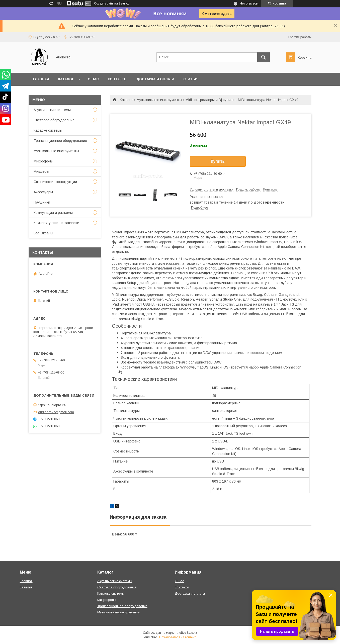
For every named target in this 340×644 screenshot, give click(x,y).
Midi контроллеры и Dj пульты (210, 100)
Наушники (42, 202)
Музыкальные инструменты (159, 100)
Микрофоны (44, 161)
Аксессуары (43, 192)
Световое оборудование (54, 120)
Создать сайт (104, 4)
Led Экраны (43, 233)
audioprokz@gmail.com (56, 412)
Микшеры (41, 171)
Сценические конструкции (55, 182)
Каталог (66, 79)
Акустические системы (52, 110)
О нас (93, 79)
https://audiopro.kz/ (52, 405)
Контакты (118, 79)
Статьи (190, 79)
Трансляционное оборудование (60, 141)
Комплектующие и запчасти (56, 223)
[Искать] (264, 57)
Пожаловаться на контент (178, 637)
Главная (41, 79)
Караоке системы (48, 130)
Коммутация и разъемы (53, 213)
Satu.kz (192, 633)
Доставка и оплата (155, 79)
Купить (218, 161)
